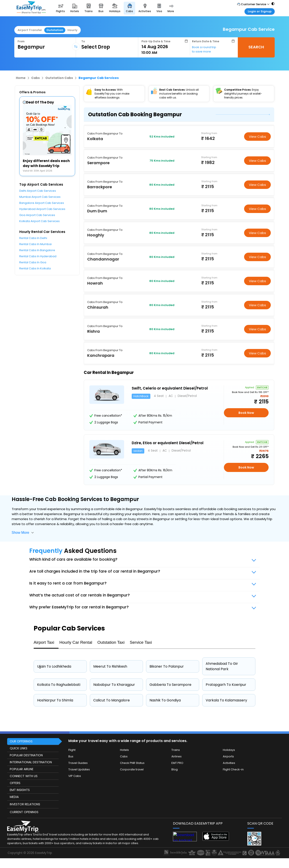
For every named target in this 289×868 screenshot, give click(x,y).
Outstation (55, 30)
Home (21, 78)
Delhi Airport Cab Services (38, 191)
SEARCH (256, 47)
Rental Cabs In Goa (33, 262)
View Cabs (257, 137)
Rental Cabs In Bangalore (37, 250)
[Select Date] (165, 47)
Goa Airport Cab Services (37, 215)
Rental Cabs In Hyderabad (38, 256)
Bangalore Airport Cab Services (42, 203)
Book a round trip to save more (204, 49)
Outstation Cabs (59, 78)
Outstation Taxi (111, 642)
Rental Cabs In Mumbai (35, 244)
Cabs (35, 78)
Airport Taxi (44, 642)
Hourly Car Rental (76, 642)
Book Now (246, 413)
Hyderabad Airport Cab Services (42, 209)
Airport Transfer (30, 30)
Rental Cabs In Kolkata (35, 268)
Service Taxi (141, 642)
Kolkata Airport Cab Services (39, 221)
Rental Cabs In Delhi (33, 238)
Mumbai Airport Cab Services (40, 197)
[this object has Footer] (144, 796)
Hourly (72, 30)
